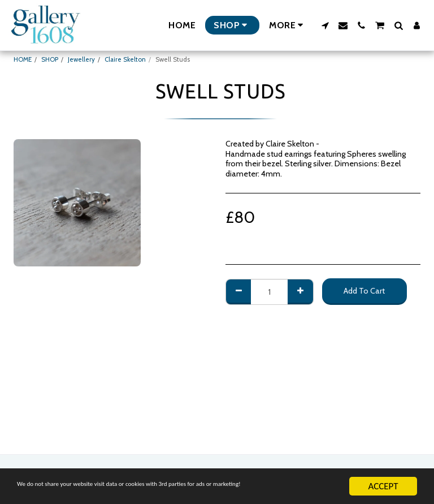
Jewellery (81, 59)
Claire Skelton (125, 59)
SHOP (50, 59)
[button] (325, 25)
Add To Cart (364, 291)
